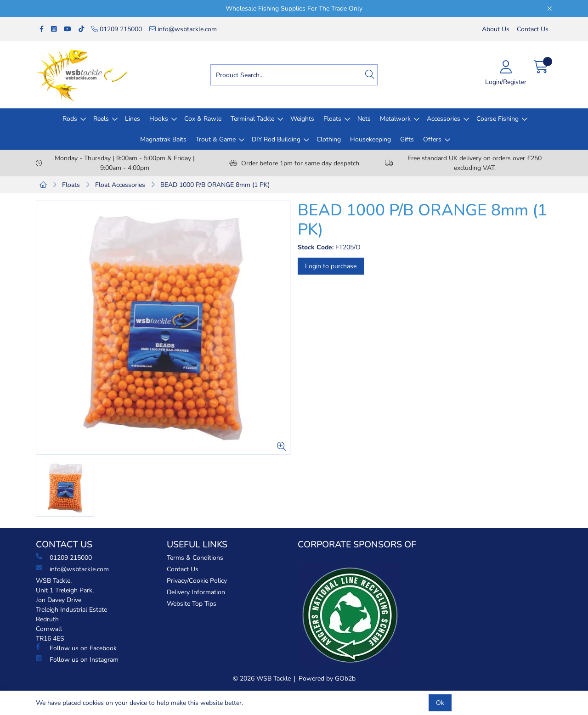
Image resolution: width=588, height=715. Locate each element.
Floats (332, 119)
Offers (432, 139)
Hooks (159, 119)
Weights (302, 119)
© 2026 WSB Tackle (262, 678)
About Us (496, 29)
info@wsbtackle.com (183, 29)
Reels (101, 119)
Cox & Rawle (203, 119)
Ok (440, 703)
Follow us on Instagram (77, 659)
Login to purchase (331, 266)
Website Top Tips (192, 604)
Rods (70, 119)
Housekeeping (370, 139)
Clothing (329, 139)
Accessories (444, 119)
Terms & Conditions (195, 558)
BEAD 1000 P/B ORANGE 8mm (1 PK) (215, 185)
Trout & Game (216, 139)
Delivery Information (196, 592)
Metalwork (395, 119)
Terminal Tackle (252, 119)
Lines (133, 119)
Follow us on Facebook (76, 648)
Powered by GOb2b (327, 678)
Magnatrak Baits (163, 139)
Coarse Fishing (498, 119)
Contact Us (533, 29)
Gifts (407, 139)
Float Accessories (120, 185)
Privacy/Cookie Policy (197, 581)
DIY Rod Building (276, 139)
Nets (364, 119)
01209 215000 (117, 29)
